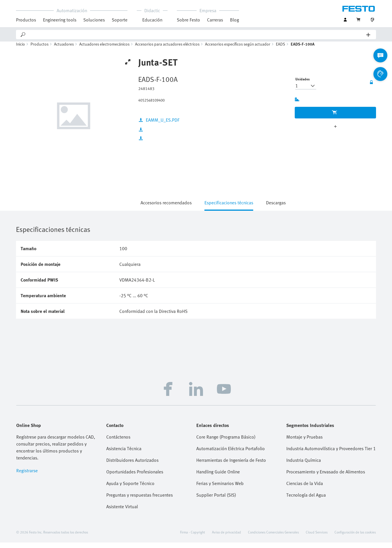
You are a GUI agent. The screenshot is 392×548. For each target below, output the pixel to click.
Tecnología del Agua (306, 500)
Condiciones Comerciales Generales (273, 538)
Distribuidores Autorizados (132, 466)
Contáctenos (118, 442)
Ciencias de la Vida (305, 489)
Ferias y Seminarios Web (220, 489)
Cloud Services (317, 538)
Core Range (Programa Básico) (226, 442)
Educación (152, 20)
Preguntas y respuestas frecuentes (140, 500)
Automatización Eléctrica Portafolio (231, 454)
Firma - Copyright (193, 538)
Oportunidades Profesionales (135, 477)
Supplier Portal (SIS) (216, 500)
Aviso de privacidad (226, 538)
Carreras (215, 20)
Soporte (120, 20)
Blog (234, 20)
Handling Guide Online (218, 477)
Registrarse (27, 476)
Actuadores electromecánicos (104, 49)
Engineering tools (60, 20)
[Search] (196, 35)
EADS (280, 49)
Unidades (303, 84)
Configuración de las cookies (355, 538)
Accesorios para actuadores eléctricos (167, 49)
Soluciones (94, 20)
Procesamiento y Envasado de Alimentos (326, 477)
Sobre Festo (188, 20)
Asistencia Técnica (124, 454)
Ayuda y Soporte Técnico (130, 489)
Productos (26, 20)
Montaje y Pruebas (304, 442)
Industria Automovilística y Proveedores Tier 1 (331, 454)
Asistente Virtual (122, 512)
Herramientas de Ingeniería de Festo (231, 466)
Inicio (20, 49)
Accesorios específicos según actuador (238, 49)
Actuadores (64, 49)
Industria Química (304, 466)
